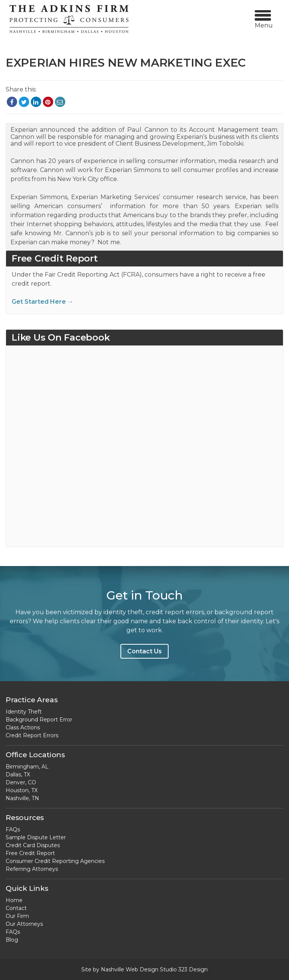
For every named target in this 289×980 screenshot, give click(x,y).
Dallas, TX (18, 775)
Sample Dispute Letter (36, 837)
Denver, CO (21, 782)
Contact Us (144, 651)
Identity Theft (24, 712)
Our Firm (17, 916)
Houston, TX (22, 790)
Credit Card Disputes (33, 845)
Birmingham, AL (27, 767)
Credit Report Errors (32, 735)
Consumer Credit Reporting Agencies (55, 861)
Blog (12, 940)
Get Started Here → (43, 302)
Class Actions (23, 727)
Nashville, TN (22, 798)
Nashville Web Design (130, 969)
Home (14, 900)
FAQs (13, 829)
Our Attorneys (24, 924)
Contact (16, 908)
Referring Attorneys (32, 869)
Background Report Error (39, 720)
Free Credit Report (30, 853)
